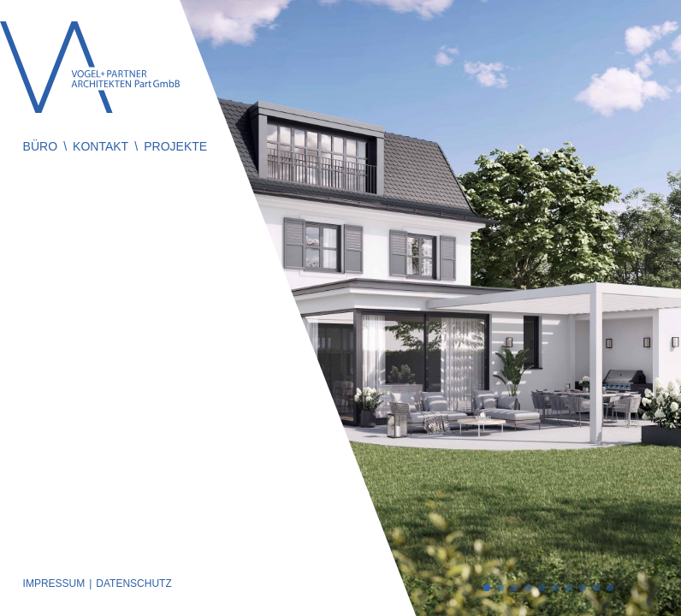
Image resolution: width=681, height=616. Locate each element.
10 (610, 588)
